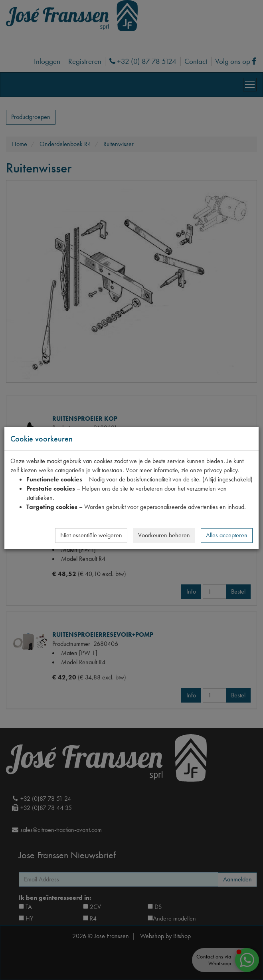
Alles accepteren (227, 535)
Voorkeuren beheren (164, 535)
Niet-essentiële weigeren (91, 535)
